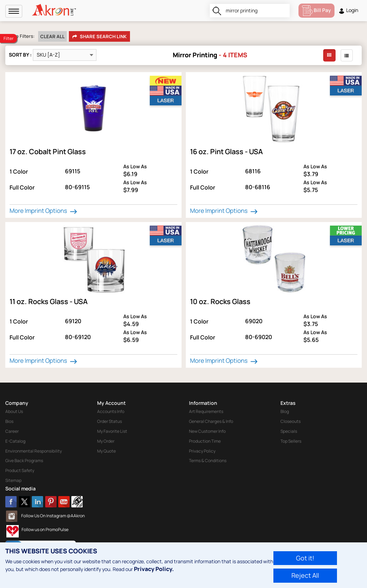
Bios (9, 421)
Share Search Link (99, 37)
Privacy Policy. (154, 569)
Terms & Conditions (208, 461)
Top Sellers (291, 441)
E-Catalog (15, 441)
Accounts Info (111, 411)
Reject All (305, 575)
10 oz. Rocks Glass (220, 301)
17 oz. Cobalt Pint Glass (48, 152)
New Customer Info (207, 431)
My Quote (106, 451)
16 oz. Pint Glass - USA (226, 152)
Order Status (109, 421)
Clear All (52, 36)
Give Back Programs (24, 461)
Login (348, 10)
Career (12, 431)
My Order (106, 441)
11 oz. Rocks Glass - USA (49, 301)
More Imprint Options (44, 211)
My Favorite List (112, 431)
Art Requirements (206, 411)
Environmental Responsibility (34, 451)
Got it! (305, 558)
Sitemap (13, 480)
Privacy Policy (202, 451)
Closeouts (291, 421)
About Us (14, 411)
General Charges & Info (211, 421)
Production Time (205, 441)
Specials (289, 431)
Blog (285, 411)
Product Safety (20, 470)
